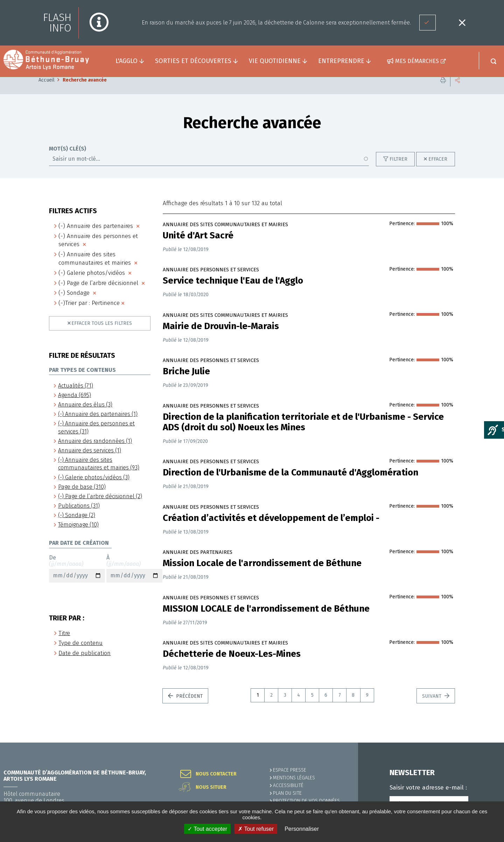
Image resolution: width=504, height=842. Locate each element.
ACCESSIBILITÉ (288, 785)
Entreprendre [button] (341, 61)
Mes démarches (417, 61)
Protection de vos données (306, 801)
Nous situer (211, 787)
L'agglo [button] (127, 61)
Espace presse (290, 770)
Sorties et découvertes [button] (193, 61)
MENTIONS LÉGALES (294, 778)
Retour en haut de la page (483, 743)
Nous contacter (216, 774)
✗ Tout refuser (256, 829)
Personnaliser (302, 829)
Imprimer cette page (443, 91)
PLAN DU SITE (287, 793)
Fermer (462, 23)
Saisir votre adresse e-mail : (428, 788)
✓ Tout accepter (207, 829)
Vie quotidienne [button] (275, 61)
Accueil (47, 91)
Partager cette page (457, 91)
